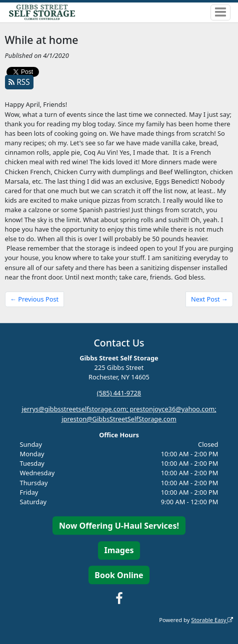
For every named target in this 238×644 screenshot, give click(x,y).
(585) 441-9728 (119, 393)
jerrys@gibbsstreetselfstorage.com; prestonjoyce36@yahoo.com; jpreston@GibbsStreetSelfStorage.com (119, 414)
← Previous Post (34, 299)
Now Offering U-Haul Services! (119, 526)
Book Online (119, 575)
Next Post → (209, 299)
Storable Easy (212, 620)
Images (119, 550)
